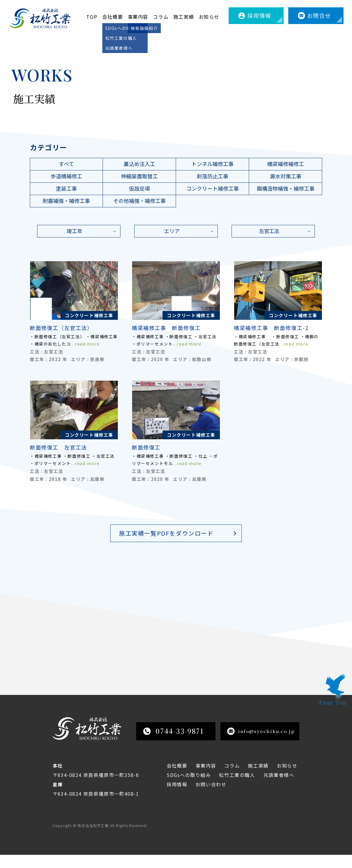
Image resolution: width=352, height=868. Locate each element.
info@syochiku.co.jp (261, 744)
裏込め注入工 (139, 164)
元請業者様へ (279, 788)
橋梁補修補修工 (286, 164)
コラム (161, 17)
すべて (66, 164)
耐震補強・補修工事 (66, 201)
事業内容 (138, 17)
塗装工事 (66, 188)
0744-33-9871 (174, 744)
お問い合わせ (211, 797)
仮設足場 (139, 188)
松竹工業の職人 (237, 788)
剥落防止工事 (213, 176)
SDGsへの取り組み (189, 788)
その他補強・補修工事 (139, 201)
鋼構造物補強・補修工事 (286, 188)
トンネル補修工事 (213, 164)
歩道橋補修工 (66, 176)
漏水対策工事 (286, 176)
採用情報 (259, 15)
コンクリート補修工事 (213, 188)
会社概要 (113, 17)
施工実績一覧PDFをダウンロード (166, 533)
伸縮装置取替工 (139, 176)
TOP (92, 17)
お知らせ (209, 17)
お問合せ (319, 15)
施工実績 (184, 17)
